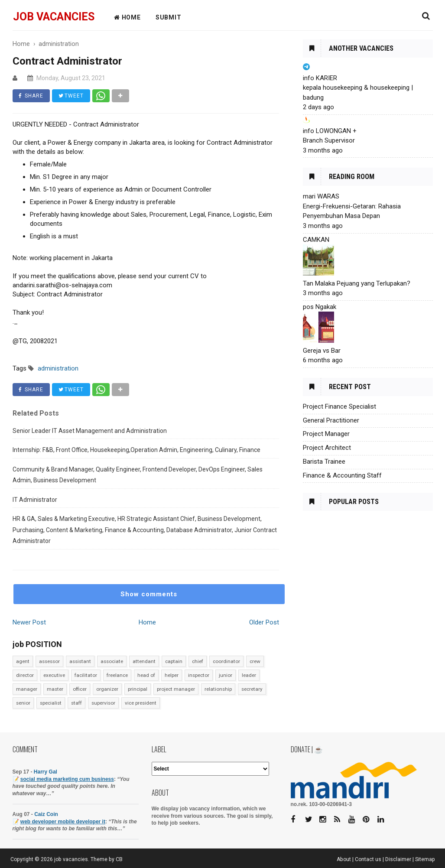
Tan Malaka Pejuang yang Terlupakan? (357, 283)
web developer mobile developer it (63, 822)
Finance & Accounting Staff (342, 475)
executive (54, 675)
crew (255, 661)
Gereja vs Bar (322, 351)
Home (147, 622)
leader (249, 675)
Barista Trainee (324, 462)
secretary (252, 689)
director (25, 675)
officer (80, 689)
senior (23, 703)
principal (138, 689)
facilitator (86, 675)
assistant (80, 661)
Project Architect (327, 448)
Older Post (264, 622)
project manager (176, 689)
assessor (49, 661)
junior (226, 675)
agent (23, 661)
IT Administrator (35, 500)
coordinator (226, 661)
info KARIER (320, 78)
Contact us (368, 859)
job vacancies (54, 17)
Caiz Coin (46, 814)
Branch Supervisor (329, 140)
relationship (218, 689)
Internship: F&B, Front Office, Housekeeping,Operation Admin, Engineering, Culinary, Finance (136, 450)
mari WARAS (321, 196)
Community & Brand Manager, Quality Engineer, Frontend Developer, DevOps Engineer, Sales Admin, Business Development (138, 475)
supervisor (103, 703)
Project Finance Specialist (339, 406)
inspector (199, 675)
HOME (127, 17)
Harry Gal (45, 772)
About (344, 859)
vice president (141, 703)
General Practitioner (331, 420)
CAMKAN (316, 240)
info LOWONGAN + (330, 131)
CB (119, 859)
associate (112, 661)
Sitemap (425, 859)
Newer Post (29, 622)
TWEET (71, 96)
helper (172, 675)
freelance (117, 675)
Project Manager (326, 434)
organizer (107, 689)
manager (27, 689)
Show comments (149, 594)
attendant (144, 661)
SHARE (31, 96)
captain (174, 661)
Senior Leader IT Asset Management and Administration (90, 431)
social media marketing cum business (67, 779)
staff (76, 703)
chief (198, 661)
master (55, 689)
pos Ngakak (320, 307)
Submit (169, 17)
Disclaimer (398, 859)
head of (146, 675)
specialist (51, 703)
